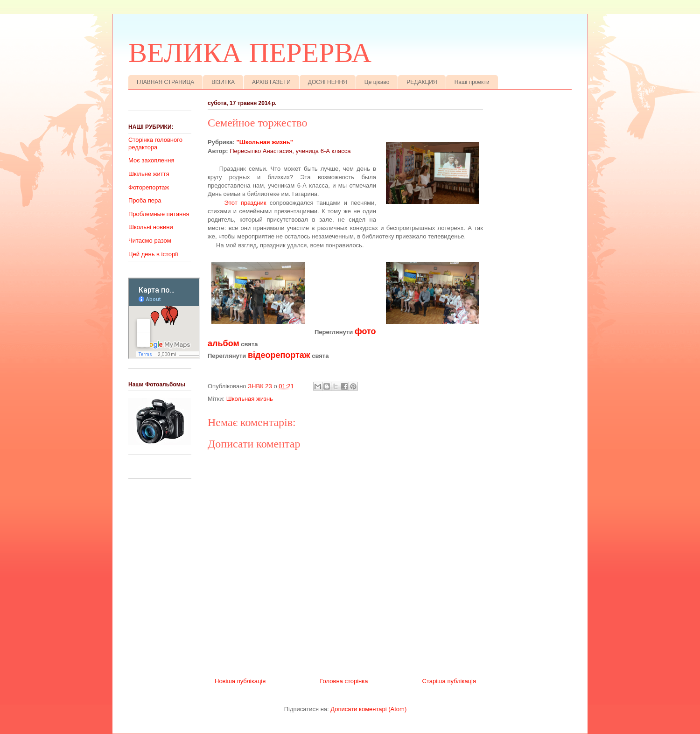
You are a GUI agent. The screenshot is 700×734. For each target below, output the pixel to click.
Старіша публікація (449, 681)
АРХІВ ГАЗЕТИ (271, 82)
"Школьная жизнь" (265, 142)
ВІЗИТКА (223, 82)
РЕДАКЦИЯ (422, 82)
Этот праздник (245, 203)
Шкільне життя (149, 174)
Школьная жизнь (250, 399)
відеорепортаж (279, 355)
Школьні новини (151, 227)
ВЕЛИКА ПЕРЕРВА (250, 53)
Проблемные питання (159, 214)
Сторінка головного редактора (155, 143)
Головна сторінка (344, 681)
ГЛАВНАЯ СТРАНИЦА (165, 82)
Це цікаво (377, 82)
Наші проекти (472, 82)
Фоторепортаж (149, 187)
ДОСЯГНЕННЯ (328, 82)
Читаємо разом (150, 241)
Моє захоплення (151, 160)
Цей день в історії (153, 254)
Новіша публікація (240, 681)
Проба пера (145, 200)
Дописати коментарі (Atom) (368, 709)
